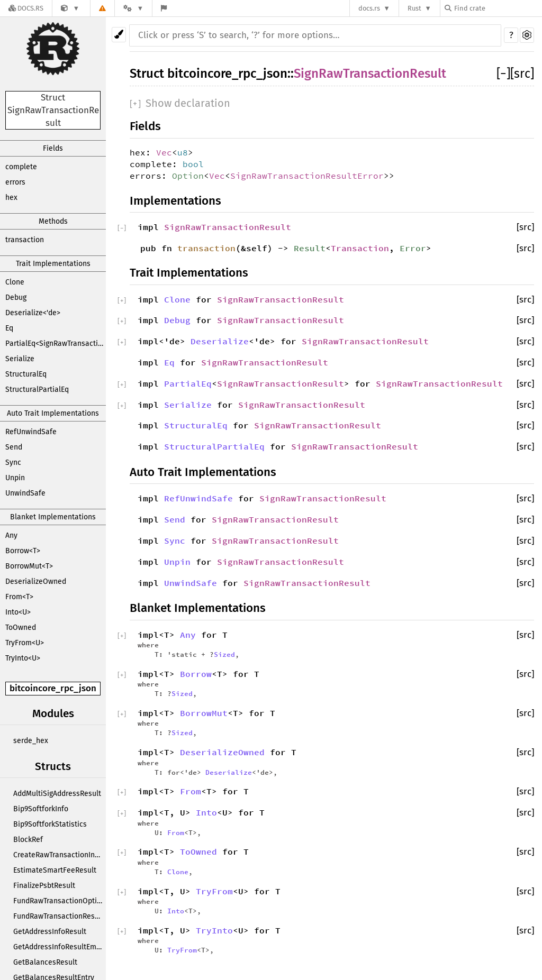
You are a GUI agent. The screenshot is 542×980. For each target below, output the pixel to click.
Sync (13, 462)
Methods (53, 221)
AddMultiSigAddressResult (57, 794)
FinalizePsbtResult (44, 886)
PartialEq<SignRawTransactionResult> (56, 344)
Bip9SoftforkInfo (41, 809)
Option (188, 176)
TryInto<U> (23, 658)
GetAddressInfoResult (50, 932)
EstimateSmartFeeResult (55, 870)
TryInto (214, 930)
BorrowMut (204, 713)
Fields (53, 148)
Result (310, 248)
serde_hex (31, 741)
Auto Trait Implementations (53, 413)
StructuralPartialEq (37, 390)
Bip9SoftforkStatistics (50, 824)
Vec (164, 152)
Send (14, 447)
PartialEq (188, 383)
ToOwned (21, 628)
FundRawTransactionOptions (60, 901)
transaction (25, 240)
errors (15, 182)
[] (503, 74)
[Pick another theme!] (119, 35)
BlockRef (28, 840)
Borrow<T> (23, 551)
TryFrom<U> (25, 643)
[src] (522, 74)
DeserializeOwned (36, 581)
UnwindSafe (25, 493)
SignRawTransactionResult (370, 74)
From (191, 791)
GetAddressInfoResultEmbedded (60, 947)
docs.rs (369, 8)
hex (11, 198)
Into (206, 812)
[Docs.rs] (26, 8)
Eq (9, 328)
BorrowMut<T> (29, 566)
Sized (224, 654)
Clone (15, 282)
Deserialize (220, 341)
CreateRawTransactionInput (60, 855)
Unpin (15, 478)
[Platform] (133, 8)
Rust (414, 8)
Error (413, 248)
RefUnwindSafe (31, 432)
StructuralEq (26, 374)
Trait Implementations (53, 264)
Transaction (360, 248)
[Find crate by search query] (498, 8)
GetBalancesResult (45, 962)
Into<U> (18, 612)
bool (193, 164)
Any (11, 535)
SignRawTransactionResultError (307, 176)
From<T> (19, 597)
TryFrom (214, 891)
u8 (183, 152)
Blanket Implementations (53, 517)
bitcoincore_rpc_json (53, 688)
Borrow (196, 674)
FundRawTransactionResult (58, 916)
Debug (16, 297)
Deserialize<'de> (33, 313)
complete (21, 167)
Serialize (20, 359)
